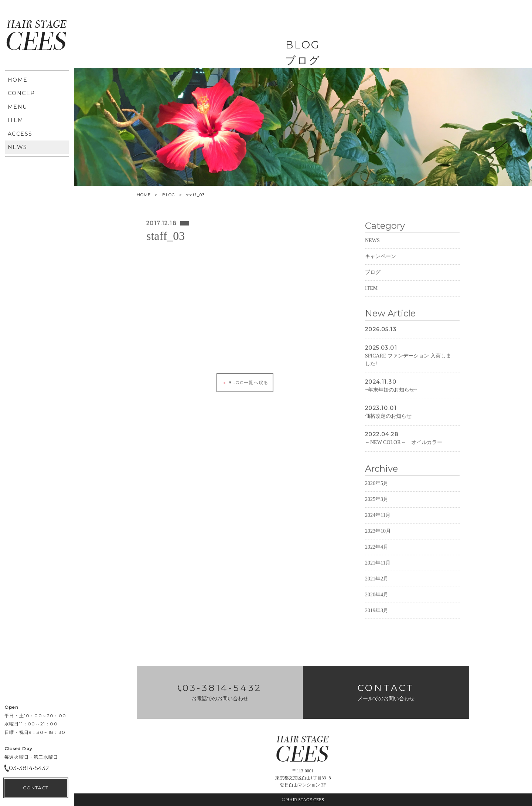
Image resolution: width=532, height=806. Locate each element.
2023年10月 (378, 543)
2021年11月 (378, 575)
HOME (144, 195)
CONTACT (36, 248)
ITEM (371, 300)
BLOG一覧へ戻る (245, 394)
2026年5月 (377, 495)
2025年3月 (377, 511)
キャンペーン (381, 268)
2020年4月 (377, 607)
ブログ (373, 284)
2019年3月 (377, 622)
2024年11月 (378, 527)
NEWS (372, 252)
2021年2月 (377, 591)
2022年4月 (377, 559)
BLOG (169, 195)
